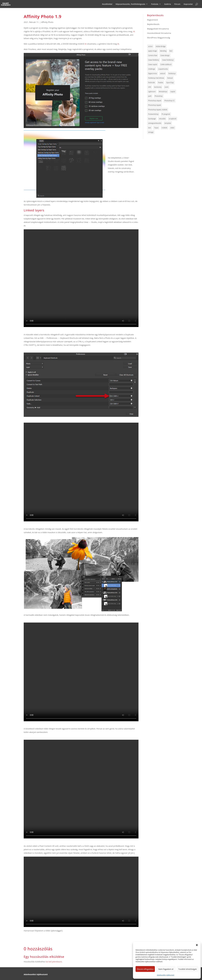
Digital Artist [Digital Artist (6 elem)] (153, 73)
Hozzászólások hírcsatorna (159, 33)
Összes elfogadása (145, 969)
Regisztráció (153, 20)
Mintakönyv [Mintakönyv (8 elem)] (163, 92)
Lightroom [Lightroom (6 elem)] (152, 92)
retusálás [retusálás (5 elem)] (162, 119)
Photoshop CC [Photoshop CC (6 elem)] (169, 101)
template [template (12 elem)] (168, 123)
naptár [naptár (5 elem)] (173, 92)
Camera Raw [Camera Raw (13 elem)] (153, 55)
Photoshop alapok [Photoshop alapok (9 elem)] (155, 101)
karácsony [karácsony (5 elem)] (158, 87)
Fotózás (155, 4)
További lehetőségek (188, 969)
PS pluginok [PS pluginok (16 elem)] (166, 114)
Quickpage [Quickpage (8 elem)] (152, 119)
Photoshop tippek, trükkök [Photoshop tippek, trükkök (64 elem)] (158, 110)
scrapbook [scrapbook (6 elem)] (172, 119)
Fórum (177, 4)
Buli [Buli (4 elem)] (171, 51)
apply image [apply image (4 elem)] (153, 51)
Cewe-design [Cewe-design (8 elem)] (165, 55)
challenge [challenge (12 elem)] (152, 69)
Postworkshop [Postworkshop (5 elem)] (153, 114)
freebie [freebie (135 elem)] (161, 83)
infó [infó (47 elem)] (150, 87)
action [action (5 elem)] (150, 46)
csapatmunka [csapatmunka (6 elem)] (163, 69)
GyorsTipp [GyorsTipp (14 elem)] (170, 83)
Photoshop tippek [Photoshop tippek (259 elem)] (155, 105)
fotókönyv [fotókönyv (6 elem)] (172, 73)
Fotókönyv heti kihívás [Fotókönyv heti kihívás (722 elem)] (156, 78)
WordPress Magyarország (159, 38)
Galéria (168, 4)
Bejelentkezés (153, 24)
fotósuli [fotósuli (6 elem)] (170, 78)
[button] (197, 945)
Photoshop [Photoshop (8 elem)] (159, 96)
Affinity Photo (47, 22)
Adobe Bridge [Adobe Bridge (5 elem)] (161, 46)
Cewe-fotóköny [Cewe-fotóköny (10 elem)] (154, 60)
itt (134, 31)
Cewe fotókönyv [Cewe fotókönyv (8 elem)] (168, 60)
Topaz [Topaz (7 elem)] (156, 128)
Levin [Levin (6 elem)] (167, 87)
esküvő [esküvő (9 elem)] (163, 73)
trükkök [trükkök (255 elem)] (164, 128)
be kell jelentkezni (54, 962)
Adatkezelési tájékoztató (165, 975)
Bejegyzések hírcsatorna (158, 29)
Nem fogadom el (166, 969)
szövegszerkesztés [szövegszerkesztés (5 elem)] (155, 123)
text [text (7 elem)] (150, 128)
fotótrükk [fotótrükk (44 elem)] (151, 83)
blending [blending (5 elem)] (163, 51)
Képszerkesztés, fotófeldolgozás (130, 4)
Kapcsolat (188, 4)
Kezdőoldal (107, 4)
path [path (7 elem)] (150, 96)
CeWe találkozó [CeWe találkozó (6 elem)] (166, 64)
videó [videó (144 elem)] (172, 128)
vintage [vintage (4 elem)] (151, 132)
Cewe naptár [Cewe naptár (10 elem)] (153, 64)
